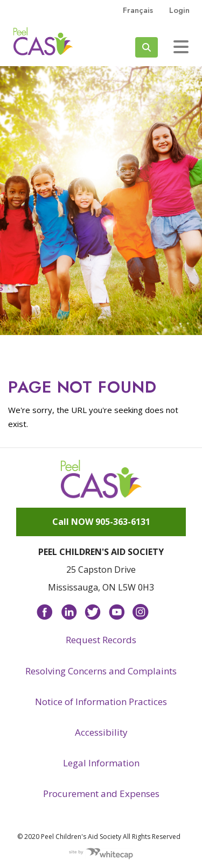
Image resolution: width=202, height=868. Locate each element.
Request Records (101, 640)
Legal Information (101, 763)
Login (179, 10)
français (138, 10)
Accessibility (101, 732)
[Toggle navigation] (181, 47)
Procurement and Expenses (101, 794)
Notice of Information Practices (101, 702)
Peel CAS (43, 41)
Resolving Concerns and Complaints (101, 671)
